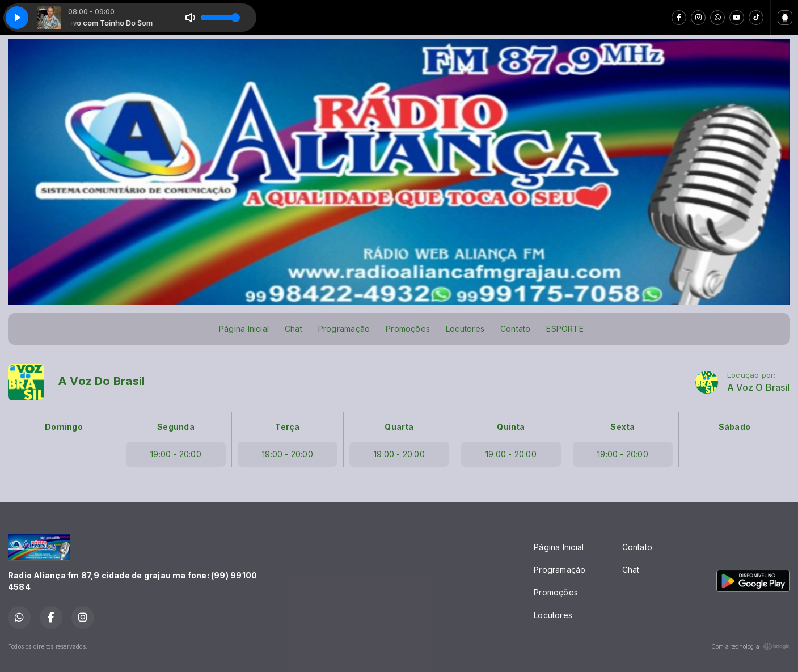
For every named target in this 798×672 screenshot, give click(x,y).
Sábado (734, 427)
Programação (344, 329)
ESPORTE (565, 329)
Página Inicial (244, 329)
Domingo (64, 427)
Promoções (408, 329)
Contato (515, 329)
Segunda (176, 427)
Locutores (465, 329)
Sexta (622, 427)
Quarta (399, 427)
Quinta (511, 427)
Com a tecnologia (751, 646)
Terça (287, 427)
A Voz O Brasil (759, 388)
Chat (294, 329)
